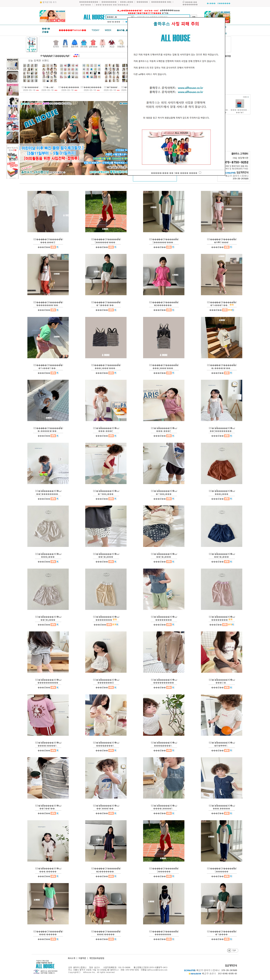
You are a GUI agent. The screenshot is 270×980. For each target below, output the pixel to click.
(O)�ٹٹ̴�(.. (49, 87)
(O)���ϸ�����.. (69, 87)
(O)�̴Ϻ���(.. (112, 87)
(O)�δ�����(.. (31, 87)
